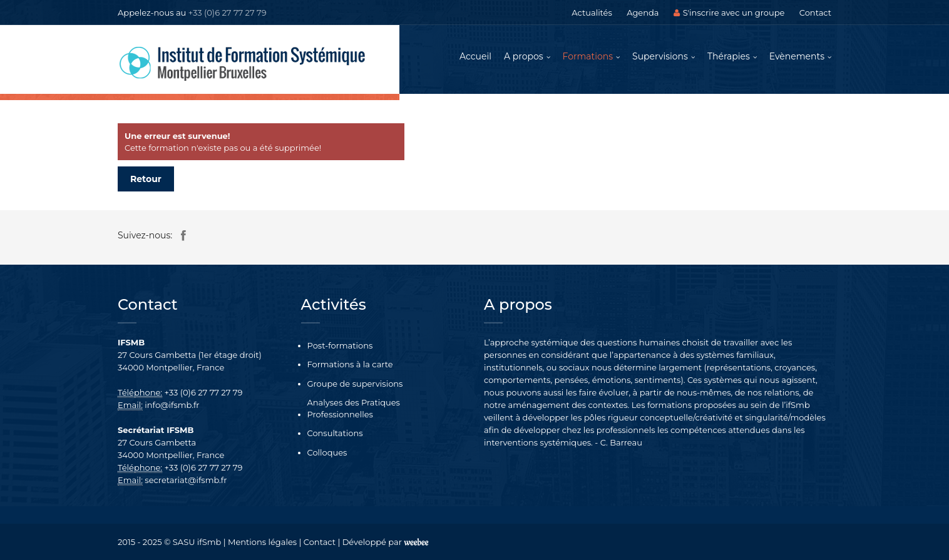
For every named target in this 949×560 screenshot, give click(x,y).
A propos (524, 56)
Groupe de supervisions (355, 384)
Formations (588, 56)
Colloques (327, 452)
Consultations (335, 433)
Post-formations (340, 345)
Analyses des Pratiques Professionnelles (354, 408)
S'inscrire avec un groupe (729, 13)
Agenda (643, 13)
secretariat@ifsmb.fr (186, 480)
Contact (815, 13)
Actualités (592, 13)
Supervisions (660, 56)
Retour (146, 179)
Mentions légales (262, 542)
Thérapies (729, 56)
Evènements (797, 56)
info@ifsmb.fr (172, 405)
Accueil (475, 56)
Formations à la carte (350, 364)
